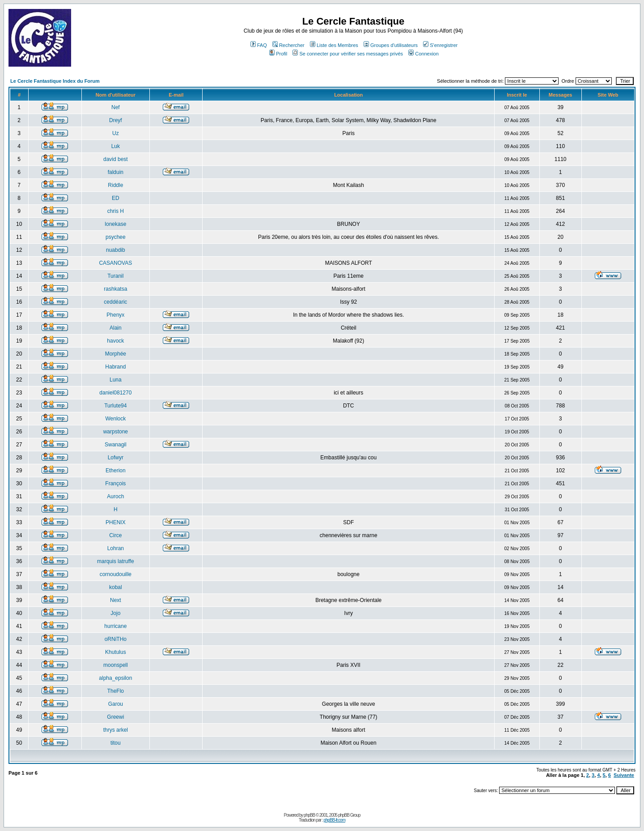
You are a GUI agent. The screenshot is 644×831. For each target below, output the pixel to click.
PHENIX (116, 522)
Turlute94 (115, 406)
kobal (116, 587)
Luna (116, 380)
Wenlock (115, 419)
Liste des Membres (334, 45)
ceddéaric (115, 302)
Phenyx (115, 315)
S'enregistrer (440, 45)
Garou (116, 704)
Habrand (115, 367)
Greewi (115, 717)
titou (116, 743)
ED (116, 198)
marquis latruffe (115, 561)
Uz (116, 133)
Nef (116, 107)
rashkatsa (115, 289)
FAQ (259, 45)
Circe (115, 535)
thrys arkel (116, 730)
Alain (116, 328)
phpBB (309, 815)
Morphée (116, 354)
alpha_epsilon (115, 678)
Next (116, 600)
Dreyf (116, 120)
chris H (116, 211)
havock (115, 341)
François (115, 483)
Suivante (624, 775)
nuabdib (116, 250)
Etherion (116, 471)
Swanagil (116, 445)
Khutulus (116, 652)
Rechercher (288, 45)
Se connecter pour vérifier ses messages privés (348, 54)
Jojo (115, 613)
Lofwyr (116, 458)
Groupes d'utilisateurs (391, 45)
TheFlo (116, 691)
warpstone (116, 432)
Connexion (424, 54)
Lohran (116, 548)
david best (116, 159)
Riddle (115, 185)
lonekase (115, 224)
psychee (116, 237)
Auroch (115, 496)
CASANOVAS (115, 263)
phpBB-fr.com (334, 820)
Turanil (115, 276)
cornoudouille (116, 574)
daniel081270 (115, 393)
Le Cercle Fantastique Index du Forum (55, 81)
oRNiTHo (116, 639)
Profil (278, 54)
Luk (116, 146)
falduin (116, 172)
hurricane (115, 626)
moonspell (116, 665)
